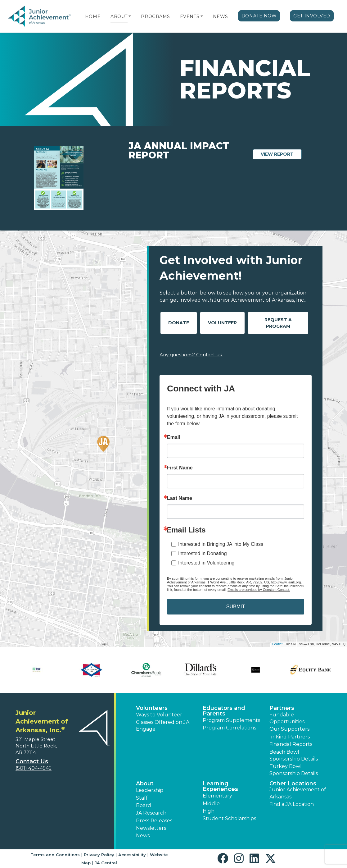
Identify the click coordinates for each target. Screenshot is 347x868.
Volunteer (222, 323)
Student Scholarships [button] (229, 818)
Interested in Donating (203, 553)
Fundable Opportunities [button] (287, 718)
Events (190, 16)
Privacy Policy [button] (99, 855)
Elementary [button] (217, 796)
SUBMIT (236, 607)
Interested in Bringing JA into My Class (221, 544)
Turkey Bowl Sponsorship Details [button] (294, 770)
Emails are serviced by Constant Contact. (259, 590)
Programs (155, 16)
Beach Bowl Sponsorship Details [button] (294, 755)
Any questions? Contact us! (191, 355)
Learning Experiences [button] (220, 786)
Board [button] (144, 805)
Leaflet (277, 644)
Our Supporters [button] (289, 729)
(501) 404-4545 (34, 768)
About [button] (145, 783)
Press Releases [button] (154, 821)
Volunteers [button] (152, 708)
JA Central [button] (106, 863)
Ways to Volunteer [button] (159, 715)
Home (93, 16)
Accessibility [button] (132, 855)
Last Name (180, 498)
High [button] (209, 811)
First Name (180, 468)
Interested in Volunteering (206, 563)
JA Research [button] (151, 813)
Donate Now (259, 16)
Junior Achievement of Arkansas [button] (298, 793)
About (119, 16)
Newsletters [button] (151, 828)
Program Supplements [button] (231, 720)
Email (174, 437)
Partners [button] (282, 708)
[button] (130, 16)
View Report (281, 154)
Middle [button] (211, 804)
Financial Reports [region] (291, 744)
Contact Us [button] (32, 761)
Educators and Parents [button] (224, 711)
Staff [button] (142, 798)
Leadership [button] (150, 790)
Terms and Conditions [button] (55, 855)
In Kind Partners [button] (290, 737)
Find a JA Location (292, 804)
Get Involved (312, 16)
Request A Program (278, 323)
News (221, 16)
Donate (179, 323)
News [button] (143, 836)
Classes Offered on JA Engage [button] (163, 726)
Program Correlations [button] (229, 728)
